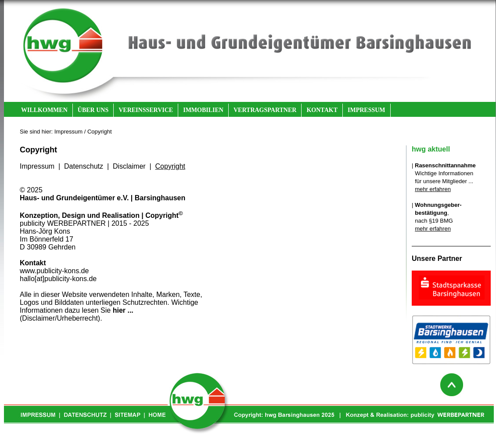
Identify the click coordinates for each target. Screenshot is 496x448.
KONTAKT (322, 110)
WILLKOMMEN (44, 110)
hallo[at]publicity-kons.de (58, 279)
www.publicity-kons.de (54, 271)
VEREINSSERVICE (146, 110)
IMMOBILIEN (203, 110)
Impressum (37, 166)
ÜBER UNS (93, 110)
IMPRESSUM (367, 110)
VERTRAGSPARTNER (265, 110)
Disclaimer (129, 166)
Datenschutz (84, 166)
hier (119, 310)
